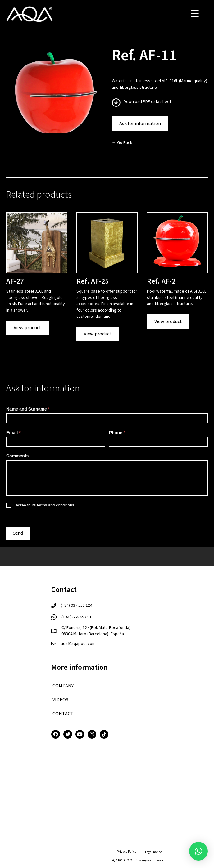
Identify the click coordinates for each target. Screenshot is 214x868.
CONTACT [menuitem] (63, 714)
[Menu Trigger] (195, 13)
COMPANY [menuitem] (63, 686)
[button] (198, 851)
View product (27, 328)
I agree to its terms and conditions (40, 505)
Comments (17, 456)
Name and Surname (28, 409)
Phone (117, 433)
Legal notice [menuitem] (153, 852)
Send (18, 533)
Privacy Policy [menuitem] (127, 852)
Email (14, 433)
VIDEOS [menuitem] (60, 700)
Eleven (158, 860)
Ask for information (140, 124)
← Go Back (122, 143)
